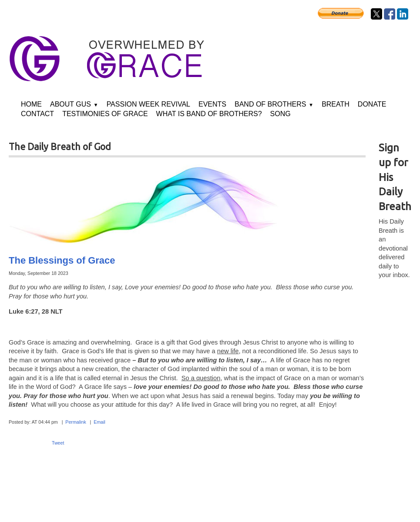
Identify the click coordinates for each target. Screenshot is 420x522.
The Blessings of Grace (62, 260)
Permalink (76, 422)
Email (99, 422)
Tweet (58, 443)
